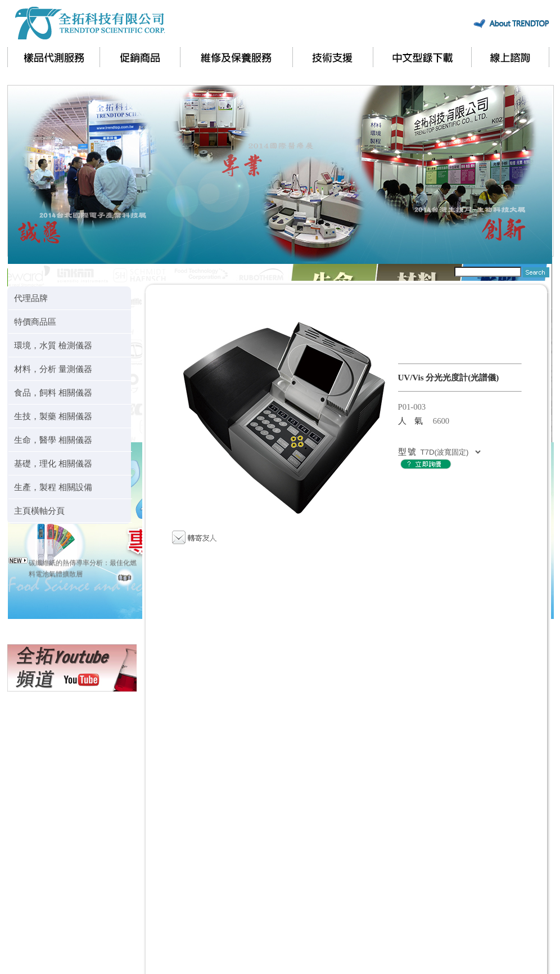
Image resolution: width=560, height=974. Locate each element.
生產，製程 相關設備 (53, 487)
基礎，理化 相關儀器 (53, 463)
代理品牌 (31, 298)
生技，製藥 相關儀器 (53, 416)
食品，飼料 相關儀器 (53, 392)
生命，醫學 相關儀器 (53, 440)
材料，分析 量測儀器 (53, 369)
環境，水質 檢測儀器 (53, 345)
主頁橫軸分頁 (39, 511)
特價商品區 (35, 322)
